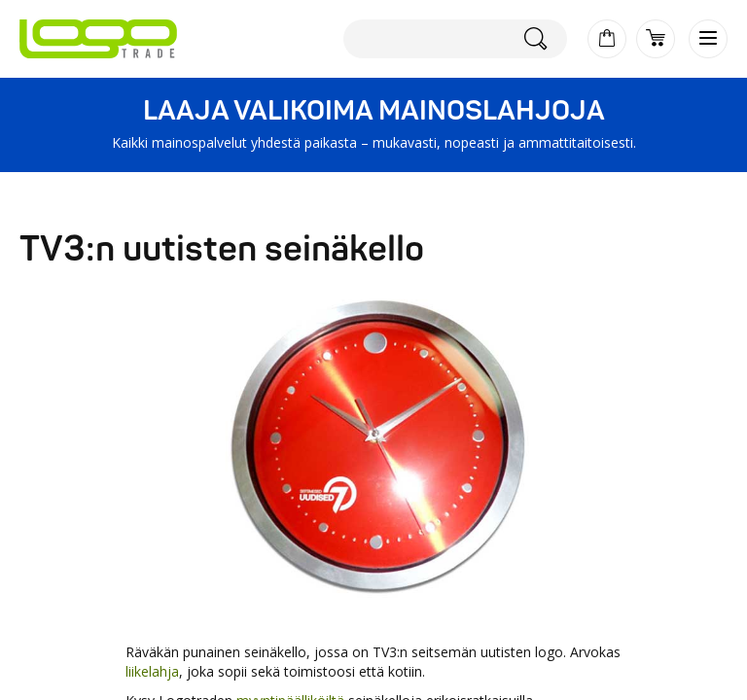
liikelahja (152, 671)
